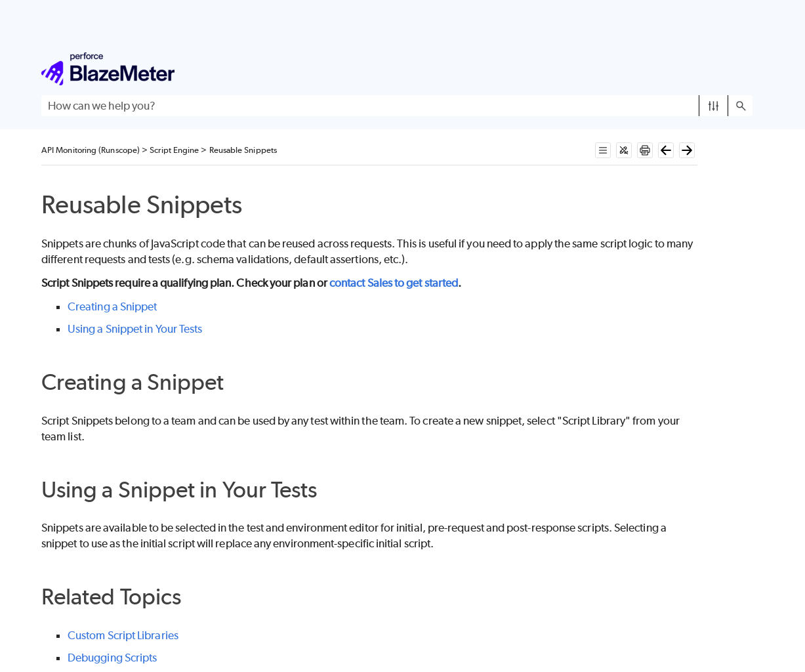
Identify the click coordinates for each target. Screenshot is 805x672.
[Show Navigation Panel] (745, 69)
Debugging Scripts (112, 658)
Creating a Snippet (112, 306)
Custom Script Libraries (123, 635)
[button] (713, 106)
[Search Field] (397, 106)
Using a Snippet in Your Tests (135, 329)
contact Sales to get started (394, 283)
